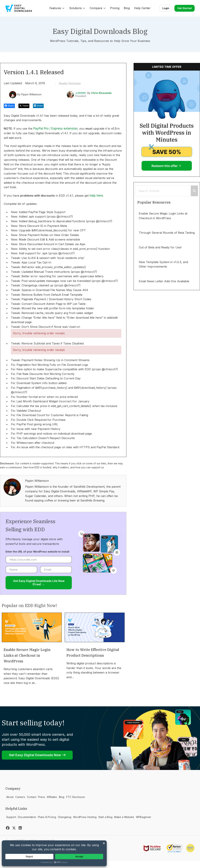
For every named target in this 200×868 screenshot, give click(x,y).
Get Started (185, 8)
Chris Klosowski (101, 93)
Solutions (77, 8)
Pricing (115, 8)
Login (166, 8)
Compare (98, 8)
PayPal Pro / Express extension (55, 129)
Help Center (142, 8)
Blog (127, 8)
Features (57, 8)
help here (96, 196)
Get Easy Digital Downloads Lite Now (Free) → (39, 583)
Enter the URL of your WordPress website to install (37, 552)
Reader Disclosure (70, 83)
